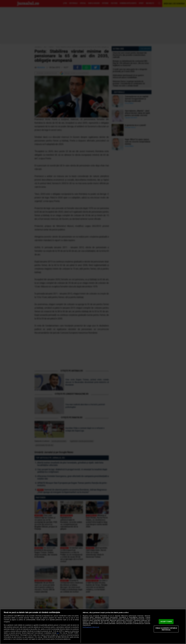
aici (58, 633)
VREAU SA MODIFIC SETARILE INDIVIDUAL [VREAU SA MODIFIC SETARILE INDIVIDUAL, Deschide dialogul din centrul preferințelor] (166, 629)
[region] (93, 626)
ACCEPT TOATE (166, 622)
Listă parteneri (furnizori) (91, 627)
